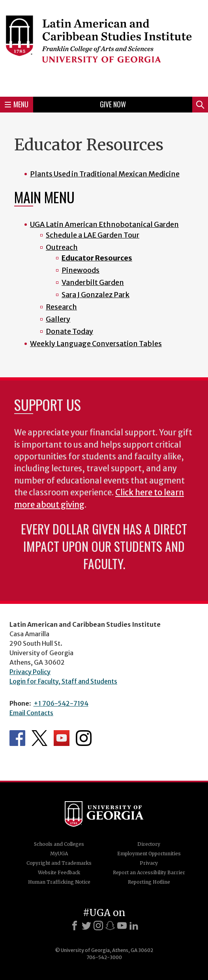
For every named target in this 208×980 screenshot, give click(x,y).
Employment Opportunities (149, 854)
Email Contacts (31, 713)
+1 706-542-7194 (61, 703)
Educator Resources (97, 258)
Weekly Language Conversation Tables (96, 344)
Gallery (58, 319)
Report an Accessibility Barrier (149, 872)
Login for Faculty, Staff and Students (63, 681)
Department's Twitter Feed (39, 738)
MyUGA (59, 854)
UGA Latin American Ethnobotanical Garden (104, 224)
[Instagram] (98, 926)
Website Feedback (59, 872)
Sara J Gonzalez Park (96, 295)
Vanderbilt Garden (93, 282)
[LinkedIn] (134, 926)
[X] (86, 926)
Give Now (113, 104)
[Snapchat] (110, 926)
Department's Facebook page (17, 738)
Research (61, 307)
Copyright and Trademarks (59, 863)
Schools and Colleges (59, 844)
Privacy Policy (30, 672)
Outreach (62, 247)
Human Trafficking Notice (59, 882)
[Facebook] (75, 926)
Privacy (149, 863)
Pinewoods (81, 270)
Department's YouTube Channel (62, 738)
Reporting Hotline (149, 882)
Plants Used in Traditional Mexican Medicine (105, 174)
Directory (149, 844)
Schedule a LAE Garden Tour (93, 235)
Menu (17, 104)
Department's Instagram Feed (84, 738)
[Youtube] (122, 926)
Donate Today (69, 331)
